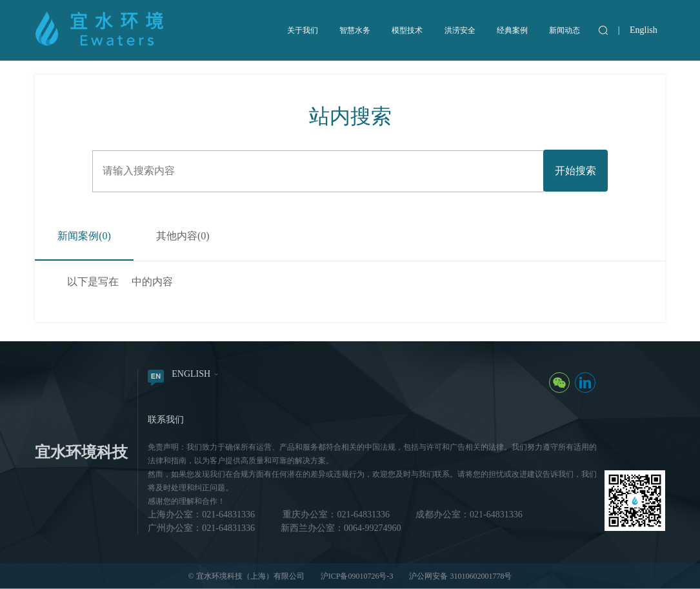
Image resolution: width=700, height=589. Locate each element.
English (644, 30)
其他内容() (183, 236)
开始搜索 (575, 171)
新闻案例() (84, 236)
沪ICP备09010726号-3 (357, 576)
